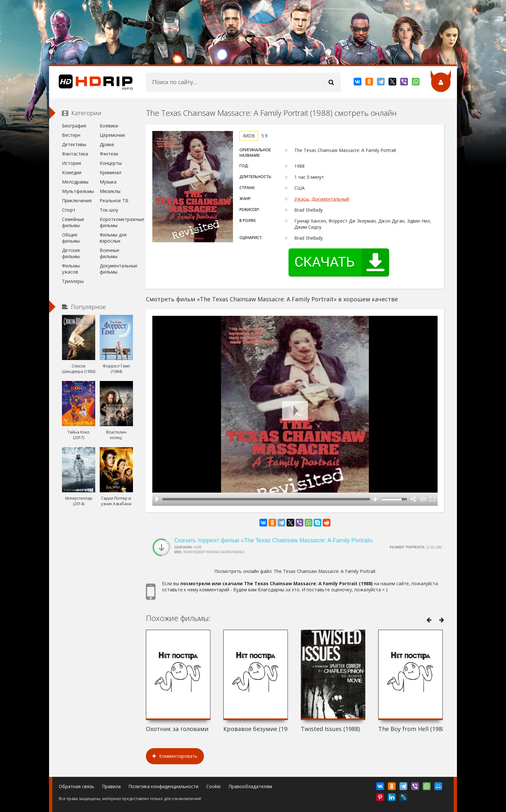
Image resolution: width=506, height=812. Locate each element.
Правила (111, 786)
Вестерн (71, 135)
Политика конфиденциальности (163, 786)
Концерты (111, 163)
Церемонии (112, 135)
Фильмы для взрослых (113, 238)
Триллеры (73, 281)
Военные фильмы (110, 253)
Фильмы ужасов (71, 269)
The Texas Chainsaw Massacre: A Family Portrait (325, 571)
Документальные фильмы (116, 269)
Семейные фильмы (73, 222)
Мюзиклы (110, 191)
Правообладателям (250, 786)
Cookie (213, 786)
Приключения (77, 200)
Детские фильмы (71, 253)
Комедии (72, 172)
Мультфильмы (78, 191)
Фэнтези (109, 154)
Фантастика (75, 154)
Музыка (108, 182)
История (71, 163)
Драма (107, 144)
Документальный (330, 199)
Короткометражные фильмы (116, 222)
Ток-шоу (109, 210)
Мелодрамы (75, 182)
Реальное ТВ (114, 200)
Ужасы (302, 199)
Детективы (74, 144)
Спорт (69, 210)
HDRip (91, 82)
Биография (74, 126)
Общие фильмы (71, 238)
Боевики (109, 126)
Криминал (111, 172)
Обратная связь (76, 786)
